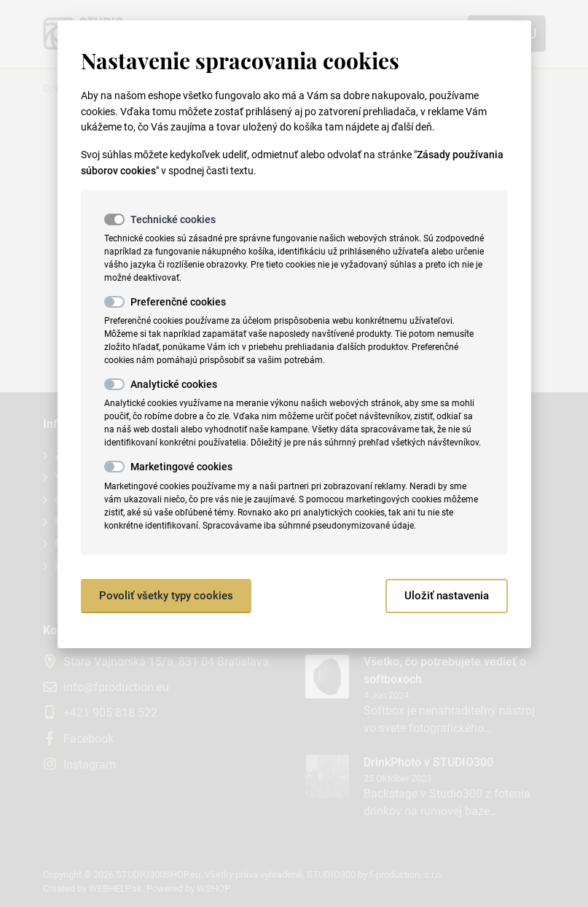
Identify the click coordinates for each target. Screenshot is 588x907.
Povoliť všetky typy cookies (166, 596)
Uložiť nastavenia (447, 596)
